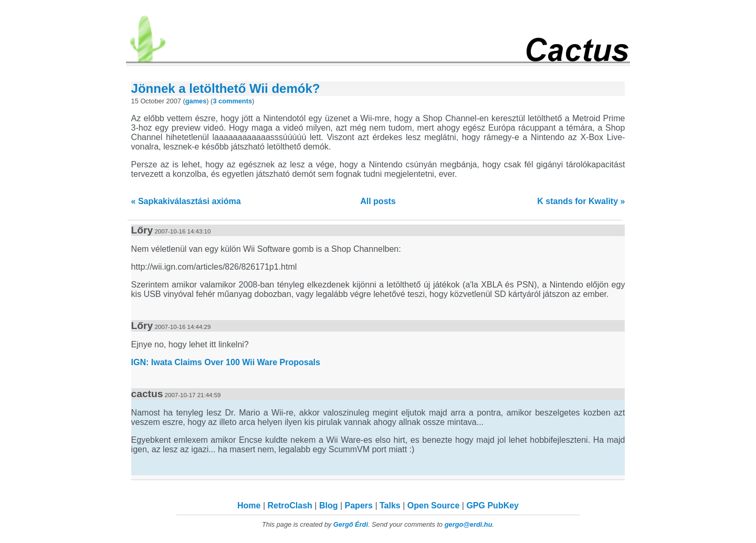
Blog (329, 505)
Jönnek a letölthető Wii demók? (226, 88)
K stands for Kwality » (581, 201)
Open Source (434, 505)
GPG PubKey (492, 505)
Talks (390, 505)
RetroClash (290, 505)
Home (249, 505)
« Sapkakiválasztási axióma (186, 201)
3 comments (232, 101)
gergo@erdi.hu (469, 524)
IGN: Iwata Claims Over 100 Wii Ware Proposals (226, 362)
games (196, 101)
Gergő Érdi (351, 524)
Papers (359, 505)
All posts (378, 201)
